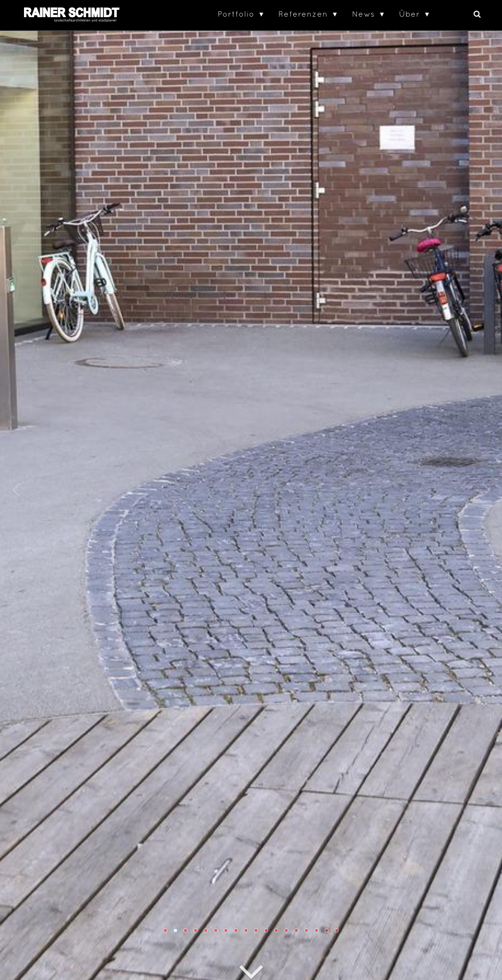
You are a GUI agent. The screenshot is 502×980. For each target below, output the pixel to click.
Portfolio (236, 14)
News (364, 14)
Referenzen (303, 14)
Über (410, 14)
